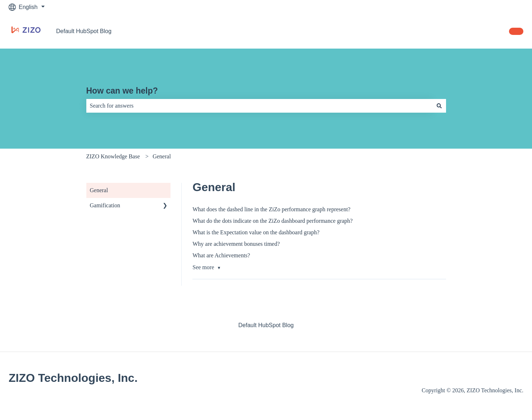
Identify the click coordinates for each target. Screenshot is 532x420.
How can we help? (122, 91)
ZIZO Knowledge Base (113, 156)
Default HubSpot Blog (84, 31)
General (162, 156)
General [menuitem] (99, 190)
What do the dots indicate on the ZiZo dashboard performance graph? (272, 221)
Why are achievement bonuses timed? (236, 244)
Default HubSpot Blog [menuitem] (266, 325)
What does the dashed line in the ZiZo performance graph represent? (271, 209)
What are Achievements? (221, 255)
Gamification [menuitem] (105, 205)
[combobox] (259, 106)
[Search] (439, 106)
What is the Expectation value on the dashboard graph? (256, 232)
